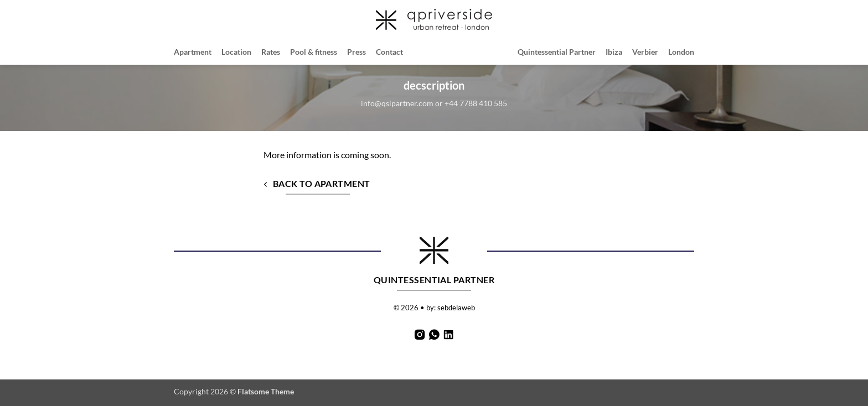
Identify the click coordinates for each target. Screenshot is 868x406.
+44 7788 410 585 (476, 103)
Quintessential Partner (557, 52)
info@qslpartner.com (397, 103)
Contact (389, 52)
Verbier (645, 52)
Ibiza (614, 52)
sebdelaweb (456, 308)
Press (356, 52)
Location (236, 52)
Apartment (193, 52)
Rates (271, 52)
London (681, 52)
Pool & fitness (314, 52)
